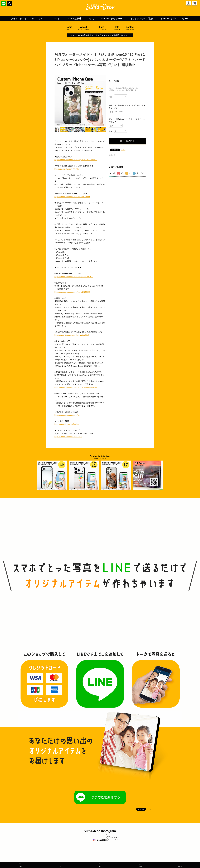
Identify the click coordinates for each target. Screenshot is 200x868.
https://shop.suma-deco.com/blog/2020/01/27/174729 (76, 160)
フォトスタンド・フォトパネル (27, 19)
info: (100, 35)
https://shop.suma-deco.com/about (68, 437)
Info (117, 28)
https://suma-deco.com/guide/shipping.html (72, 335)
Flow (102, 28)
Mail (100, 865)
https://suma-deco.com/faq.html (67, 424)
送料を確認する (131, 90)
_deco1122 (100, 840)
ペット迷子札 (74, 19)
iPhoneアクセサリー (112, 19)
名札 (91, 19)
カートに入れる (127, 141)
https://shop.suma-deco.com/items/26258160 (72, 292)
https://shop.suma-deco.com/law (67, 415)
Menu (180, 865)
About (84, 28)
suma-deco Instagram (100, 831)
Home (69, 28)
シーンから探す (169, 19)
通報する (112, 155)
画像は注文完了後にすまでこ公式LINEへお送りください (127, 107)
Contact (130, 28)
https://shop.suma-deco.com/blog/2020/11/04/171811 (76, 387)
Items (140, 865)
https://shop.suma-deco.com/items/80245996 (72, 197)
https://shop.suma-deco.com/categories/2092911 (74, 277)
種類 (111, 97)
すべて (113, 173)
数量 (111, 131)
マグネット (54, 19)
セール (186, 19)
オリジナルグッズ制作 (142, 19)
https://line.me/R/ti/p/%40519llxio (68, 169)
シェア (123, 150)
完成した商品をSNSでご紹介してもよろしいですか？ (127, 121)
